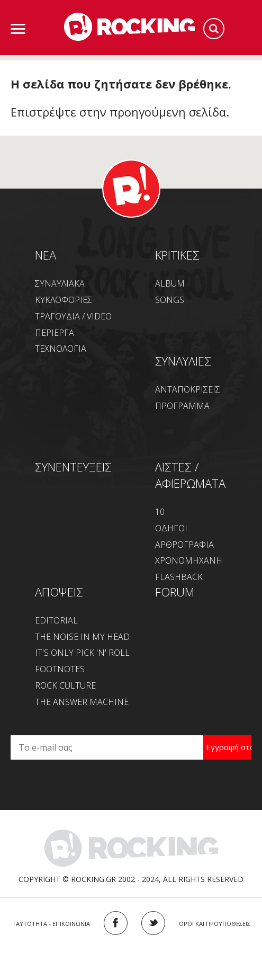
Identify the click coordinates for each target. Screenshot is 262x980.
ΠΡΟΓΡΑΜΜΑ (182, 406)
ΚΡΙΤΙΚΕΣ (177, 255)
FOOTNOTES (60, 669)
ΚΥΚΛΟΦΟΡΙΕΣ (64, 300)
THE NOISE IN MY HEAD (82, 637)
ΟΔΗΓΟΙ (171, 528)
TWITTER (153, 923)
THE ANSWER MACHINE (82, 702)
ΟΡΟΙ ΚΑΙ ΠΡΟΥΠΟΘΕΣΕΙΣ (215, 924)
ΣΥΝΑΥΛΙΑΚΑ (60, 283)
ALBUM (170, 283)
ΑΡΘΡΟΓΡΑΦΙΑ (184, 545)
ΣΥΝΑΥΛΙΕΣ (183, 361)
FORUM (175, 592)
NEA (46, 255)
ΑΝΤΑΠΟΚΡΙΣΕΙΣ (188, 389)
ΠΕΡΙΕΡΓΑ (55, 333)
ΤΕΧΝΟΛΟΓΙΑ (61, 349)
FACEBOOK (116, 923)
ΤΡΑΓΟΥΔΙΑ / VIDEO (73, 316)
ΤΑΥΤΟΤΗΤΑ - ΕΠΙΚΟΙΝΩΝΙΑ (51, 924)
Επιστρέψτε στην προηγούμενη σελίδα (118, 112)
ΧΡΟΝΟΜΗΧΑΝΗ (189, 560)
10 (160, 512)
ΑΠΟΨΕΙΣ (59, 592)
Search (214, 29)
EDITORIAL (56, 620)
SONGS (170, 300)
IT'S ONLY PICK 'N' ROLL (82, 653)
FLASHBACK (179, 577)
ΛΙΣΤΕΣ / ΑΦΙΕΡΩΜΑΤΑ (190, 475)
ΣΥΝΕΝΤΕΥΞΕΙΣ (73, 467)
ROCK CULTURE (65, 685)
